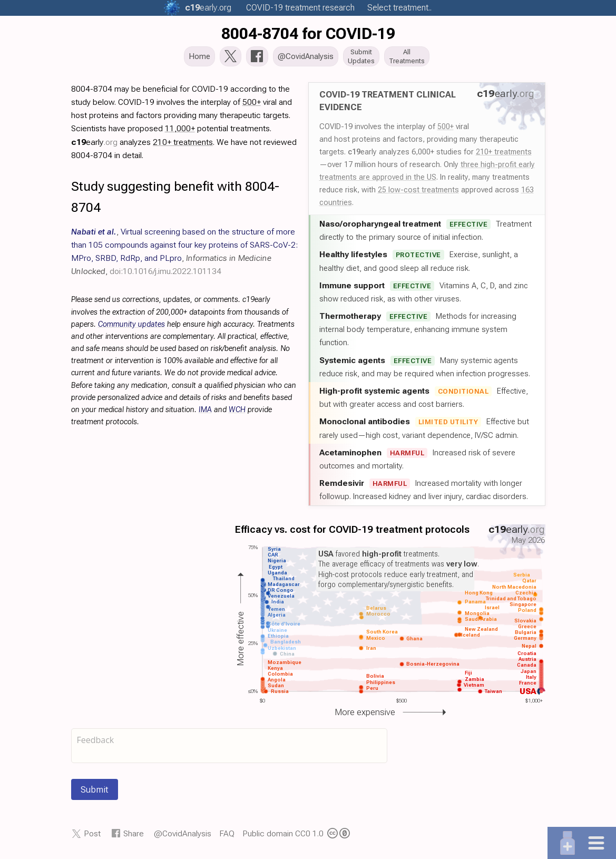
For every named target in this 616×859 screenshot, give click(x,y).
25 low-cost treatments (418, 193)
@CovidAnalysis (183, 837)
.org (208, 8)
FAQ (227, 837)
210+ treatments (504, 155)
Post (92, 837)
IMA (205, 413)
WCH (237, 413)
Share (134, 837)
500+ (446, 130)
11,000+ (180, 131)
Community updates (131, 328)
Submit (95, 793)
